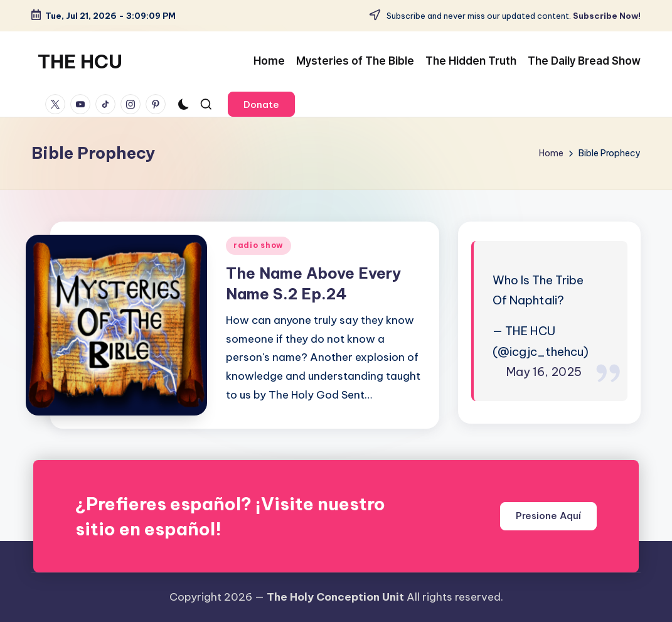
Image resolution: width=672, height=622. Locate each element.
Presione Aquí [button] (548, 516)
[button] (261, 104)
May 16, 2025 (544, 372)
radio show (259, 245)
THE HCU (80, 62)
